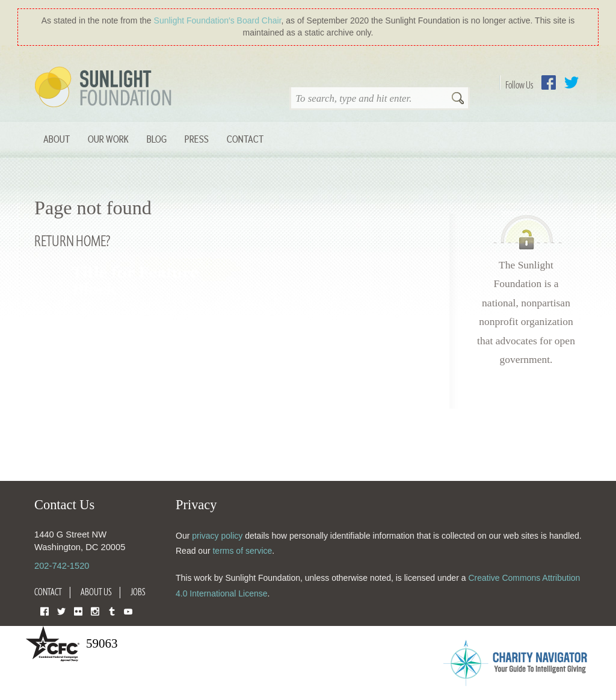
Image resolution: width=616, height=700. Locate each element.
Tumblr (112, 611)
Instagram (95, 611)
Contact (245, 139)
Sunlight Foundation (105, 88)
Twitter (571, 82)
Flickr (78, 611)
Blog (157, 139)
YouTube (128, 611)
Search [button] (458, 99)
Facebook (549, 82)
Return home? (72, 240)
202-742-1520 (62, 566)
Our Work (108, 139)
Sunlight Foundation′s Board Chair (218, 20)
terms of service (242, 551)
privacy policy (217, 536)
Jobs (138, 592)
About (57, 139)
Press (197, 139)
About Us (96, 592)
